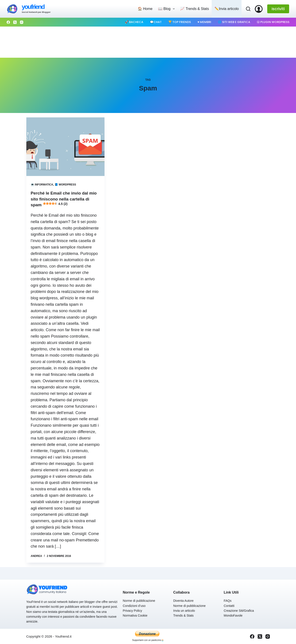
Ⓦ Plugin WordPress (273, 22)
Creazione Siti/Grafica (239, 610)
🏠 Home (145, 9)
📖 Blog (167, 9)
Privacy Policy (133, 610)
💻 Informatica (42, 185)
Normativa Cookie (135, 615)
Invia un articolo (184, 610)
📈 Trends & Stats (194, 9)
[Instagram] (22, 22)
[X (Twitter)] (15, 22)
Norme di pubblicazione (139, 600)
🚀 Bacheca (134, 22)
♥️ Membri (204, 22)
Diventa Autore (184, 600)
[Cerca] (248, 9)
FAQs (228, 600)
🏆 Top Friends (180, 22)
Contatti (229, 605)
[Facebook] (8, 22)
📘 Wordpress (65, 185)
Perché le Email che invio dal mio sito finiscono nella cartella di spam (64, 199)
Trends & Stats (184, 615)
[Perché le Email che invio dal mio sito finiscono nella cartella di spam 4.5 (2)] (65, 147)
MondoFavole (233, 615)
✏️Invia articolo (227, 9)
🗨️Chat (156, 22)
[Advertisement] (148, 42)
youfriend (33, 7)
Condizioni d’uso (134, 605)
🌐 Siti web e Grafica (234, 22)
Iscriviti (278, 9)
